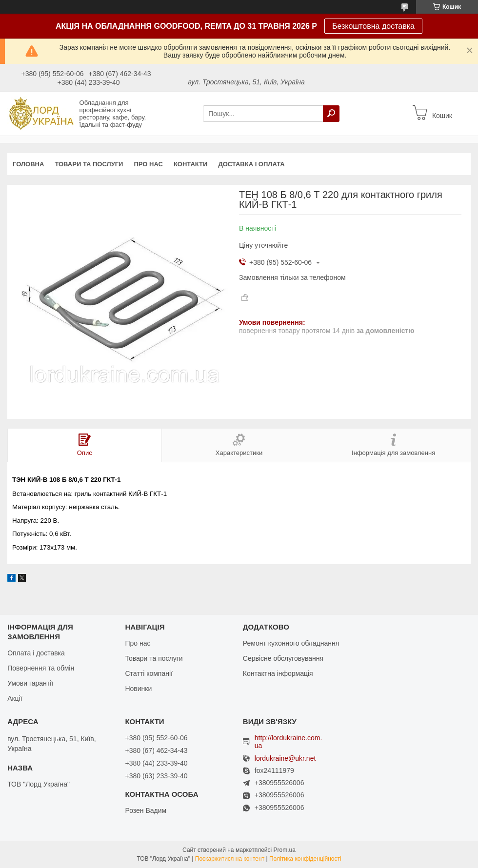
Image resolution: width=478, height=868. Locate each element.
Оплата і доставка (36, 653)
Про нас (148, 164)
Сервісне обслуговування (283, 658)
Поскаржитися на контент (230, 859)
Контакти (191, 164)
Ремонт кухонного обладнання (291, 643)
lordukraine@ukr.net (285, 759)
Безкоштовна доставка (373, 26)
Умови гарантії (30, 683)
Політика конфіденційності (305, 859)
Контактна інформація (278, 673)
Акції (15, 698)
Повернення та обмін (41, 668)
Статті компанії (149, 673)
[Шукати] (331, 114)
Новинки (138, 689)
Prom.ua (285, 850)
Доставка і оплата (251, 164)
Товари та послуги (89, 164)
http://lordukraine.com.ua (289, 742)
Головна (28, 164)
